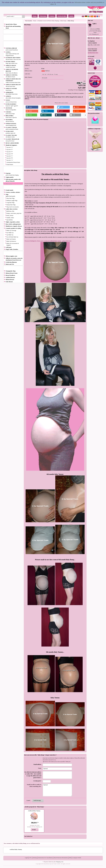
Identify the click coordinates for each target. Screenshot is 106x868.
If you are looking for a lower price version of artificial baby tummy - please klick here (48, 241)
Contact (52, 16)
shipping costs (82, 90)
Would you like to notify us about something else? (34, 786)
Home (35, 16)
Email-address (37, 764)
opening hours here (93, 53)
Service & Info (62, 16)
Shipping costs (60, 862)
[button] (23, 16)
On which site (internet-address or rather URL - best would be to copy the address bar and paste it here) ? (33, 775)
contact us (91, 58)
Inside (71, 16)
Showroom (43, 16)
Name (40, 768)
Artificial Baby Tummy (34, 811)
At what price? (37, 781)
